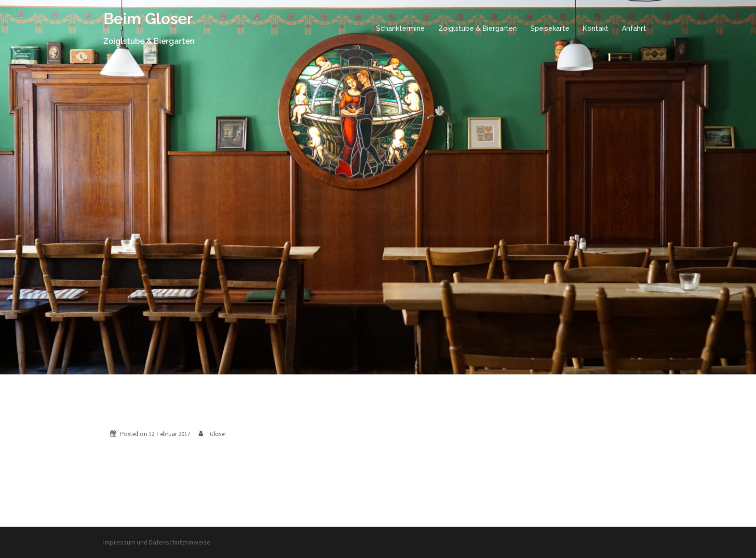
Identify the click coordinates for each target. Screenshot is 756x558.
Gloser (218, 434)
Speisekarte (550, 28)
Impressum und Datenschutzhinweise (157, 542)
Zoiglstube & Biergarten (478, 28)
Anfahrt (634, 28)
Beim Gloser (148, 19)
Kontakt (596, 28)
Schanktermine (400, 28)
